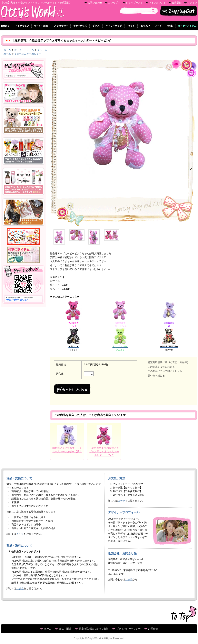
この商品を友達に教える (161, 367)
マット (131, 26)
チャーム (42, 50)
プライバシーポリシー (128, 629)
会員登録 (177, 3)
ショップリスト (135, 3)
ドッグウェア (22, 26)
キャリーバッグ (114, 26)
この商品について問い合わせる (165, 371)
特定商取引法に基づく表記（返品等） (169, 362)
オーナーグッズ (186, 26)
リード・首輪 (41, 26)
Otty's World (33, 13)
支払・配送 (65, 629)
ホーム (7, 50)
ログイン (192, 3)
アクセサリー (61, 26)
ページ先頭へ (184, 614)
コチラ (20, 534)
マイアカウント (157, 3)
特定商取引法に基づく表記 (94, 629)
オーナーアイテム (24, 50)
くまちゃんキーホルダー (28, 54)
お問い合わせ (95, 3)
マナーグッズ (80, 26)
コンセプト (114, 3)
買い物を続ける (156, 376)
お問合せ (153, 629)
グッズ (96, 26)
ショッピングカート (179, 11)
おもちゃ (145, 26)
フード (158, 26)
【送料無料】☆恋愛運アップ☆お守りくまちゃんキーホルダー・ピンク (104, 452)
